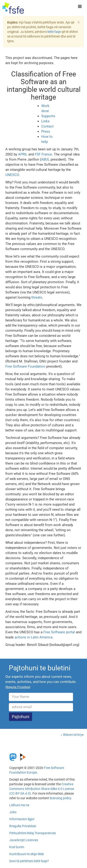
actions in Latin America (34, 637)
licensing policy (60, 798)
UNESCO (12, 175)
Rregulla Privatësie (23, 826)
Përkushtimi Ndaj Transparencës (33, 833)
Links (45, 121)
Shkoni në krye (73, 735)
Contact (47, 126)
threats (37, 297)
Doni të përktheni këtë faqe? (29, 861)
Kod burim (17, 847)
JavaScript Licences (24, 840)
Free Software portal (59, 632)
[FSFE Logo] (13, 8)
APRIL (23, 154)
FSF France (43, 154)
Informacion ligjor (22, 819)
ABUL (45, 159)
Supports (48, 116)
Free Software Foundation (25, 366)
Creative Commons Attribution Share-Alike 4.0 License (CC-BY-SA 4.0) (42, 789)
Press (46, 131)
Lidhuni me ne (19, 805)
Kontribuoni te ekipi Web (27, 854)
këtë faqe (54, 32)
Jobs (13, 812)
